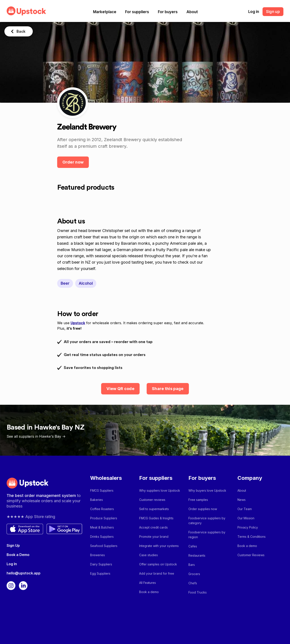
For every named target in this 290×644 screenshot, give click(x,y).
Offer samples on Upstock (158, 564)
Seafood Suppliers (104, 546)
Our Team (245, 509)
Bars (192, 565)
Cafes (193, 546)
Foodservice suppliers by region (207, 535)
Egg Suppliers (100, 573)
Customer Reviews (251, 555)
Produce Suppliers (104, 518)
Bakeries (97, 500)
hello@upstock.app (24, 573)
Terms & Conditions (252, 537)
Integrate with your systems (159, 546)
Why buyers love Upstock (207, 490)
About (192, 12)
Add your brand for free (157, 573)
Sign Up (13, 545)
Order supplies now (203, 509)
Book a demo (149, 592)
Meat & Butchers (102, 527)
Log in (254, 12)
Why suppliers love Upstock (160, 490)
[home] (26, 11)
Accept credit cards (153, 527)
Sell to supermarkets (154, 509)
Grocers (194, 574)
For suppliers (137, 12)
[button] (105, 12)
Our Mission (246, 518)
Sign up (273, 12)
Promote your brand (154, 537)
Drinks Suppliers (102, 537)
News (242, 500)
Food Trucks (198, 592)
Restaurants (197, 555)
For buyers (168, 12)
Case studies (149, 555)
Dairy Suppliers (101, 564)
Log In (12, 564)
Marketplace (105, 12)
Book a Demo (18, 555)
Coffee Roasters (102, 509)
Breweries (98, 555)
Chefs (193, 583)
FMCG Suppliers (102, 490)
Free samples (198, 500)
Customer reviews (152, 500)
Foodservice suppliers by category (207, 521)
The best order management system (42, 496)
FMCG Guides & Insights (156, 518)
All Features (148, 583)
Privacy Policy (248, 527)
